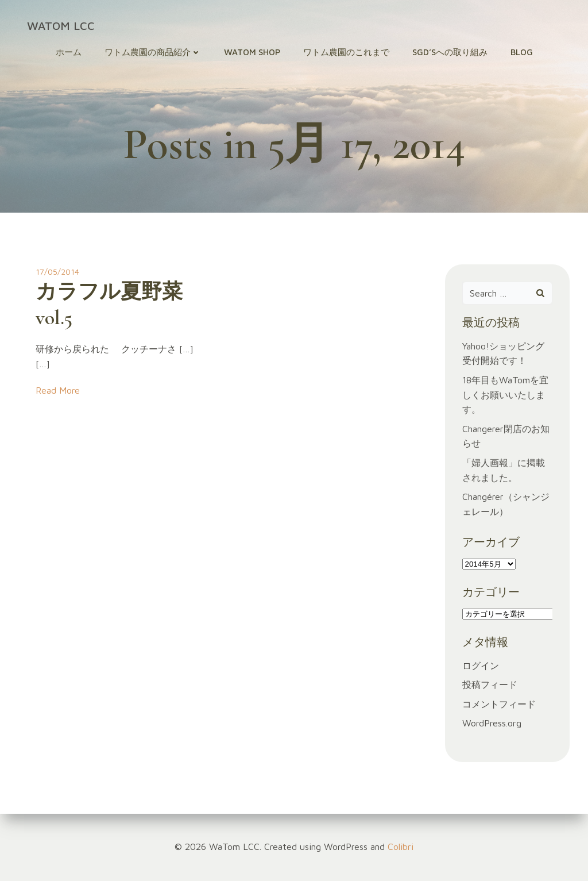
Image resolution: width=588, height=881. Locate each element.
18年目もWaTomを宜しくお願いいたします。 (505, 395)
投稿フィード (490, 684)
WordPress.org (492, 723)
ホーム (69, 52)
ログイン (481, 665)
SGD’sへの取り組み (450, 52)
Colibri (401, 847)
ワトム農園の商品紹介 (153, 52)
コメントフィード (499, 704)
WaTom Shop (252, 52)
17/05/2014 (57, 272)
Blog (522, 52)
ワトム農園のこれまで (346, 52)
